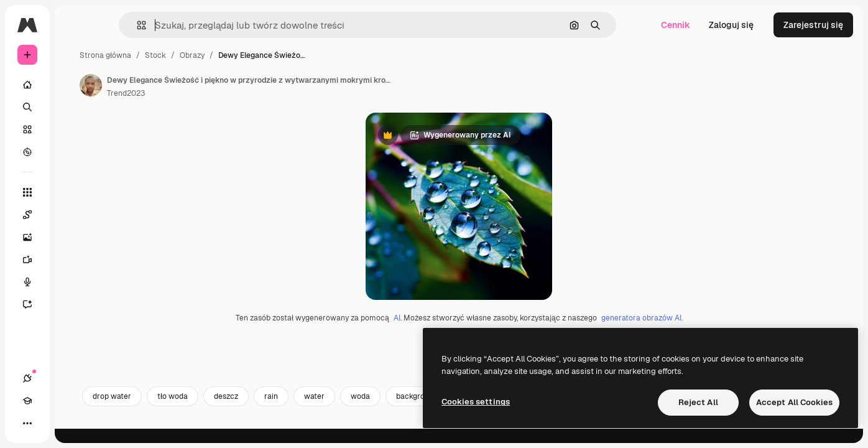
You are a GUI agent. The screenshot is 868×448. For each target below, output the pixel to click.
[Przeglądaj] (75, 152)
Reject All (698, 402)
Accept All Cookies (794, 402)
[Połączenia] (27, 423)
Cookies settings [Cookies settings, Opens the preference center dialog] (476, 402)
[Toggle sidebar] (122, 25)
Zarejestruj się (813, 25)
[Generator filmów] (75, 259)
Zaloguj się (731, 25)
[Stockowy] (75, 129)
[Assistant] (75, 304)
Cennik (676, 25)
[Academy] (50, 423)
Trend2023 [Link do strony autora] (220, 93)
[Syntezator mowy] (75, 282)
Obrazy (287, 55)
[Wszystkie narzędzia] (75, 192)
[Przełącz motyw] (72, 423)
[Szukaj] (75, 107)
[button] (192, 25)
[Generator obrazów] (75, 237)
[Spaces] (75, 215)
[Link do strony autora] (185, 85)
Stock (250, 55)
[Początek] (75, 85)
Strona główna (200, 55)
